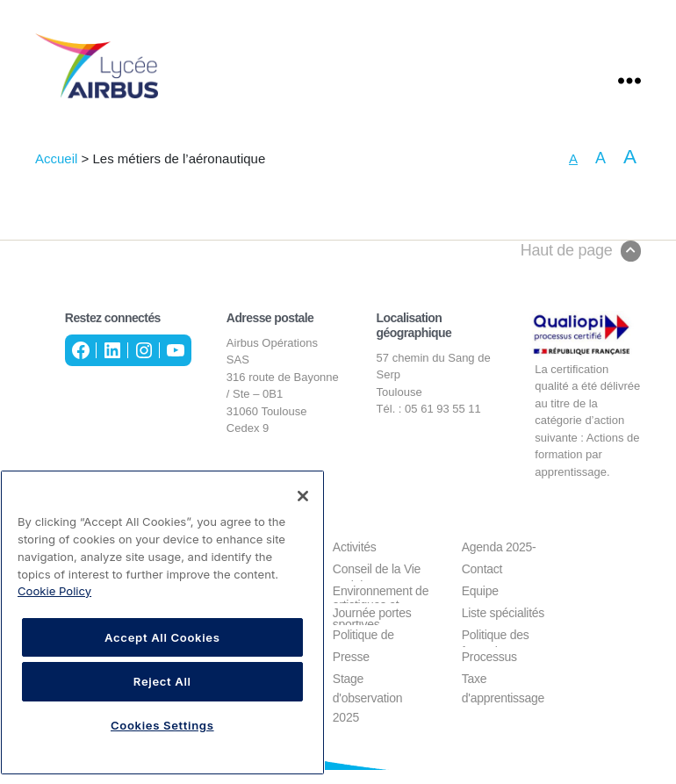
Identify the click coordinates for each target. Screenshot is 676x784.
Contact (482, 583)
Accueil (56, 173)
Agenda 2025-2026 (499, 561)
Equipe (480, 605)
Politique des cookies (496, 649)
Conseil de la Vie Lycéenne (377, 583)
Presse (351, 671)
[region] (162, 622)
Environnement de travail (381, 605)
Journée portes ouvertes (372, 627)
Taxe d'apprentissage (503, 693)
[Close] (303, 496)
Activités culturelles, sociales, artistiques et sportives (366, 561)
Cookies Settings (162, 725)
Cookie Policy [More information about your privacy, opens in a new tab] (54, 591)
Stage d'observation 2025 (367, 693)
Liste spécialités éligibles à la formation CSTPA (507, 627)
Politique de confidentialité (369, 649)
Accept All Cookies (162, 637)
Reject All (162, 681)
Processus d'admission (493, 671)
